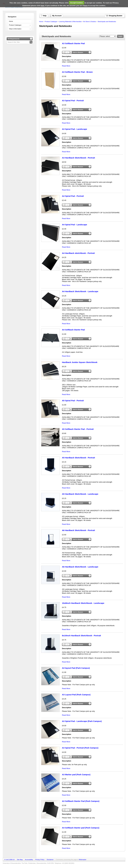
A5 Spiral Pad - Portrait (73, 401)
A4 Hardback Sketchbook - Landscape (80, 291)
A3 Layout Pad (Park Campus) (76, 695)
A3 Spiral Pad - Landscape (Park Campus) (82, 721)
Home (11, 21)
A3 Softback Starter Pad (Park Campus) (81, 801)
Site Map (20, 860)
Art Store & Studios (90, 22)
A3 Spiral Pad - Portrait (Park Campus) (80, 748)
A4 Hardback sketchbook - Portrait (78, 253)
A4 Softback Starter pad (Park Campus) (81, 828)
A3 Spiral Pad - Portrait (73, 101)
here (43, 6)
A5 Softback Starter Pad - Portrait (78, 429)
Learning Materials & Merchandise (70, 22)
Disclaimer (50, 860)
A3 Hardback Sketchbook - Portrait (78, 158)
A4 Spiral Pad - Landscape (75, 225)
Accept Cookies (77, 3)
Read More (66, 66)
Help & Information (15, 29)
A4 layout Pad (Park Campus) (76, 668)
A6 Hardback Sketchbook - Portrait (78, 530)
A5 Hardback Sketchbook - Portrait (78, 458)
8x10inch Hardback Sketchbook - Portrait (81, 636)
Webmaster (83, 860)
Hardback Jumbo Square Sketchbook (80, 362)
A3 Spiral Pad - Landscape (75, 129)
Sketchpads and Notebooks (107, 22)
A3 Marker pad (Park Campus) (76, 775)
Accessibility (29, 860)
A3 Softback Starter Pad (73, 43)
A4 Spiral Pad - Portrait (73, 196)
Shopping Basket (115, 16)
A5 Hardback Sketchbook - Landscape (80, 494)
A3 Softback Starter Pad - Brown (77, 72)
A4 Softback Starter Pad (73, 330)
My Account (57, 16)
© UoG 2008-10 (9, 860)
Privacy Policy (40, 860)
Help (45, 16)
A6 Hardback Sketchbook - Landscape (80, 567)
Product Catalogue (15, 25)
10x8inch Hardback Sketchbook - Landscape (83, 603)
